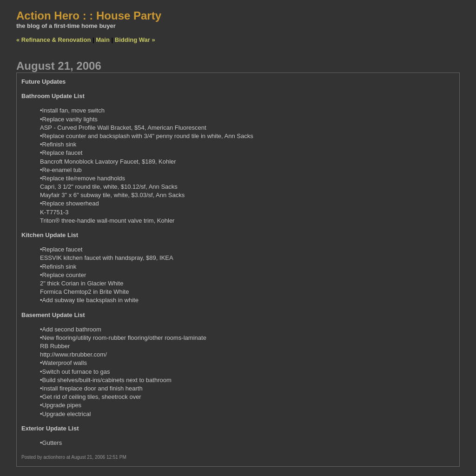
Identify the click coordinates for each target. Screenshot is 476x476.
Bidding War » (135, 40)
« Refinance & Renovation (53, 40)
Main (103, 40)
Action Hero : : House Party (89, 16)
